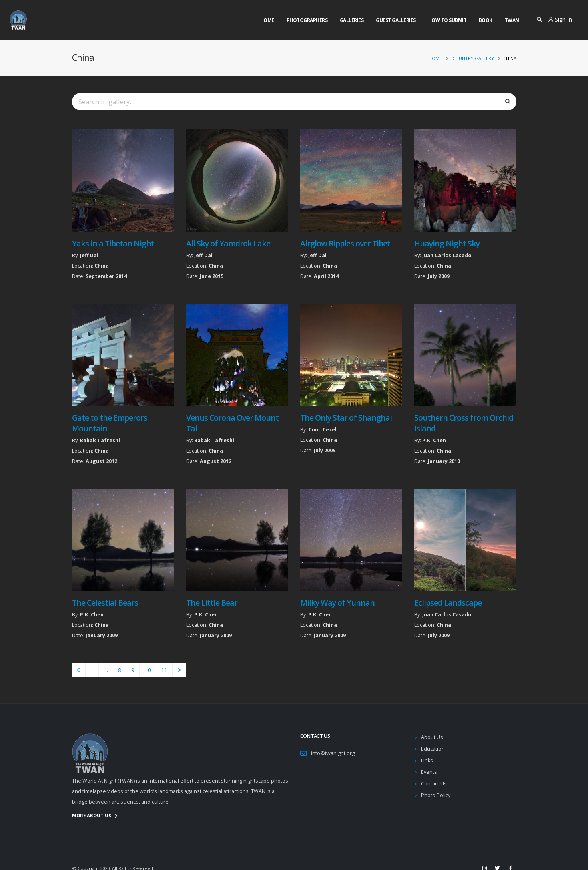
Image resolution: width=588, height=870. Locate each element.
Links (427, 760)
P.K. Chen (434, 440)
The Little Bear (212, 603)
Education (433, 749)
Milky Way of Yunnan (337, 603)
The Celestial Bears (105, 603)
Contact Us (434, 784)
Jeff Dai (89, 255)
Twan (512, 20)
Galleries (352, 20)
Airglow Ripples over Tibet (345, 243)
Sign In (560, 19)
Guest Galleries (396, 20)
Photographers (307, 20)
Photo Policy (436, 795)
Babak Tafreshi (100, 440)
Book (486, 20)
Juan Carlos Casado (447, 255)
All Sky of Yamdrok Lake (228, 243)
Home (267, 20)
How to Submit (448, 20)
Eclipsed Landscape (448, 603)
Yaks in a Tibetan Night (113, 243)
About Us (432, 737)
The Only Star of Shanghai (346, 418)
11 (164, 670)
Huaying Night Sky (447, 243)
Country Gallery (473, 58)
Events (429, 772)
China (102, 266)
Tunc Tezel (322, 430)
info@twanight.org (333, 753)
